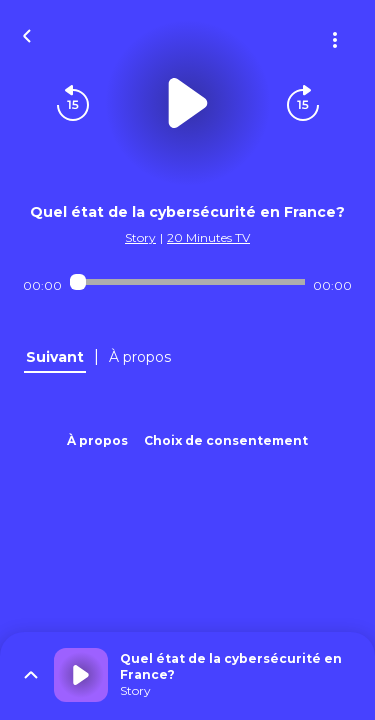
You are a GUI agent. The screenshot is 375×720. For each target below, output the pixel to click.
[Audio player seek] (187, 282)
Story (140, 237)
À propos (97, 440)
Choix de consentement (226, 440)
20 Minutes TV (208, 237)
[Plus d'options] (335, 40)
